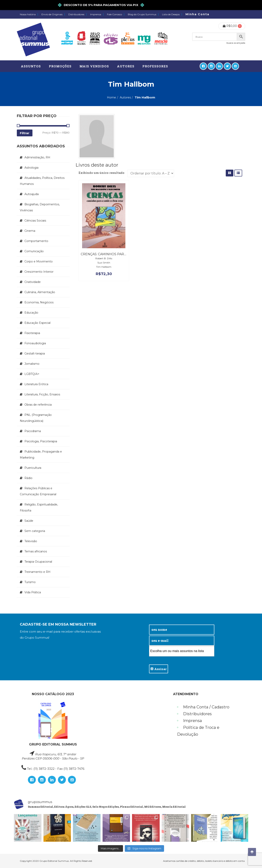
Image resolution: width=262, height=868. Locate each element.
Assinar (159, 669)
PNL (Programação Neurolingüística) (36, 418)
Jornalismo (32, 364)
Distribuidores (76, 14)
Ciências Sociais (35, 221)
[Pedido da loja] (151, 173)
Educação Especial (37, 323)
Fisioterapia (32, 333)
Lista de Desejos (171, 14)
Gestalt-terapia (35, 353)
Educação (31, 313)
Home (111, 97)
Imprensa (96, 14)
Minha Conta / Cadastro (206, 707)
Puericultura (33, 468)
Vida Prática (33, 592)
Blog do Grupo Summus (142, 14)
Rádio (28, 478)
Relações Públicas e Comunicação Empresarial (38, 491)
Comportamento (36, 241)
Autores (125, 97)
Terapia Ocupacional (38, 562)
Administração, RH (37, 157)
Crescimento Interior (39, 272)
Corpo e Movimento (39, 261)
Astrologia (31, 168)
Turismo (30, 582)
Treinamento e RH (37, 572)
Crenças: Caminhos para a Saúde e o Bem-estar (125, 254)
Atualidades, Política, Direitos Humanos (42, 181)
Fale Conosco (114, 14)
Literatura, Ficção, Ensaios (42, 394)
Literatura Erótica (36, 384)
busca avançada (236, 43)
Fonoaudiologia (35, 343)
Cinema (30, 231)
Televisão (31, 541)
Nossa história (28, 14)
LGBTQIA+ (32, 374)
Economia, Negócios (39, 302)
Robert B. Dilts (104, 258)
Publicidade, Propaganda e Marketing (41, 455)
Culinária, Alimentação (40, 292)
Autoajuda (32, 194)
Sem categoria (35, 531)
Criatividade (33, 282)
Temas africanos (36, 551)
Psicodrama (33, 431)
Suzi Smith (104, 263)
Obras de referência (38, 405)
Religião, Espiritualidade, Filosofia (39, 507)
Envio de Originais (52, 14)
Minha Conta (197, 14)
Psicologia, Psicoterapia (41, 441)
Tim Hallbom (104, 267)
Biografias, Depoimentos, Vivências (40, 207)
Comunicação (34, 251)
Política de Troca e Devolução (198, 731)
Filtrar (25, 133)
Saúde (29, 521)
